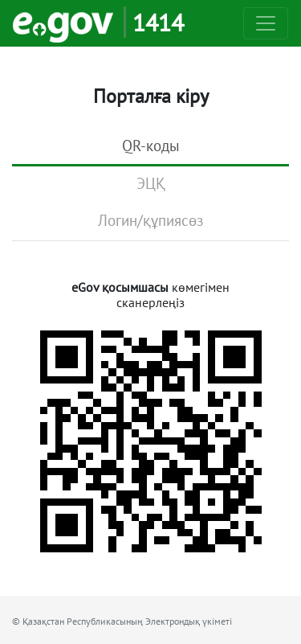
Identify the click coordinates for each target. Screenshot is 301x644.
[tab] (150, 147)
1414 (158, 22)
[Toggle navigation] (266, 23)
